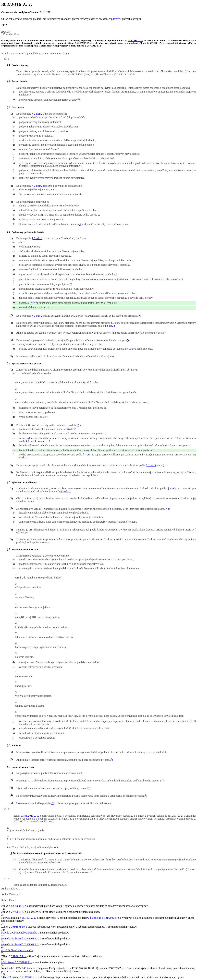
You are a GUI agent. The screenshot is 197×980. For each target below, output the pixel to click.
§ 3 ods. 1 (37, 238)
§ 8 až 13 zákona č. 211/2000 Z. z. (19, 977)
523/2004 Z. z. (19, 906)
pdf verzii (116, 19)
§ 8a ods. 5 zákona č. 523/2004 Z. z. (20, 944)
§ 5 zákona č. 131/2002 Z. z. (105, 918)
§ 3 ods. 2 (37, 316)
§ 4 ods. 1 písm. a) (36, 441)
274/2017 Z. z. (19, 912)
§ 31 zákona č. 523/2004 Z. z (17, 962)
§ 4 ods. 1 (151, 465)
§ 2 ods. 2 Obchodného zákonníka (19, 933)
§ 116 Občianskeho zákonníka (17, 950)
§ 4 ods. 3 (88, 455)
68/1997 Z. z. (29, 918)
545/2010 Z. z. (136, 40)
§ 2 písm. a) (38, 114)
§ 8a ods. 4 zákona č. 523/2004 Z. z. (20, 939)
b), (49, 441)
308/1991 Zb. (18, 927)
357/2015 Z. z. (19, 956)
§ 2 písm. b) (38, 186)
